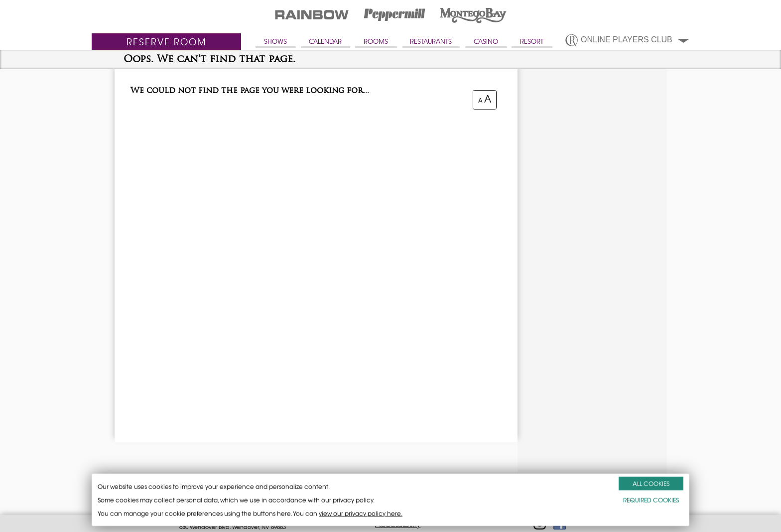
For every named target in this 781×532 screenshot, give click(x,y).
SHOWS (275, 42)
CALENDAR (325, 42)
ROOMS (376, 42)
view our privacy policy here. (361, 513)
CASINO (486, 42)
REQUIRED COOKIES (651, 500)
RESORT (532, 42)
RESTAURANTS (431, 42)
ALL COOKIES (651, 483)
